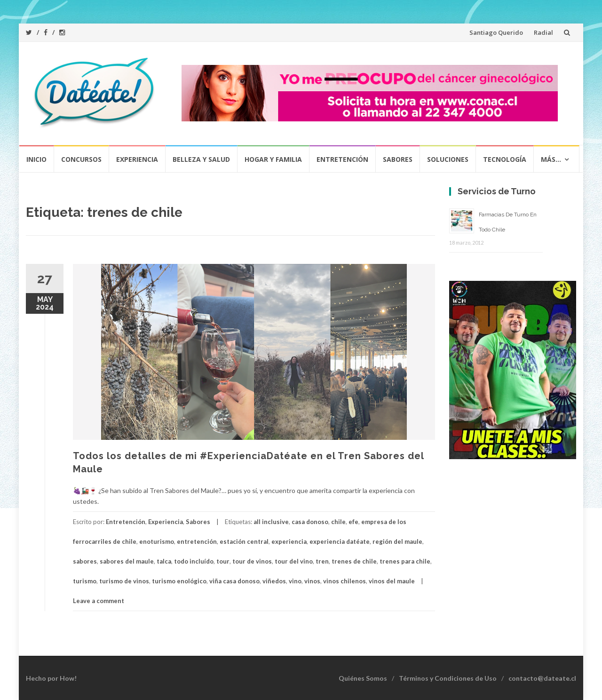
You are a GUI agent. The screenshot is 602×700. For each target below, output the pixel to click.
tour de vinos (252, 561)
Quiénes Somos (363, 678)
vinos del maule (392, 581)
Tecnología (505, 159)
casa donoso (310, 522)
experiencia (289, 541)
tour (223, 561)
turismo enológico (179, 581)
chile (338, 522)
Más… (551, 159)
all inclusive (271, 522)
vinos (312, 581)
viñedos (274, 581)
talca (164, 561)
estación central (244, 541)
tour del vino (294, 561)
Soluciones (448, 159)
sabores (85, 561)
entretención (197, 541)
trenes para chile (405, 561)
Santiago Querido (496, 32)
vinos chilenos (345, 581)
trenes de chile (354, 561)
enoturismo (157, 541)
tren (322, 561)
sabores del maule (127, 561)
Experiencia (137, 159)
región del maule (397, 541)
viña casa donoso (234, 581)
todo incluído (194, 561)
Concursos (81, 159)
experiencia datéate (340, 541)
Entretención (342, 159)
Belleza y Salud (201, 159)
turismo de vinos (124, 581)
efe (353, 522)
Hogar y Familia (273, 159)
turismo (85, 581)
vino (295, 581)
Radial (543, 32)
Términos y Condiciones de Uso (448, 678)
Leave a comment (99, 601)
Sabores (398, 159)
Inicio (36, 159)
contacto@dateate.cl (542, 678)
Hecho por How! (51, 678)
